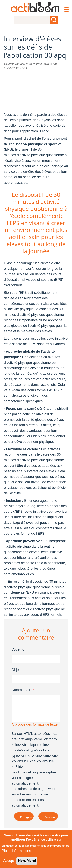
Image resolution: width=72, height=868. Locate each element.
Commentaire (22, 690)
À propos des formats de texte (35, 724)
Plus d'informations (16, 851)
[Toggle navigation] (66, 10)
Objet (16, 670)
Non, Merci (27, 861)
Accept (9, 861)
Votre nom (19, 649)
